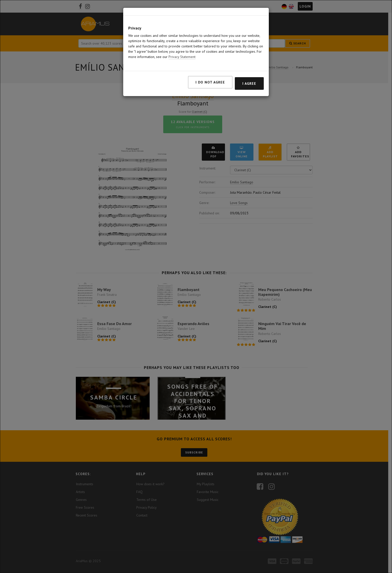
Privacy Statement (182, 53)
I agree (249, 79)
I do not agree (210, 78)
